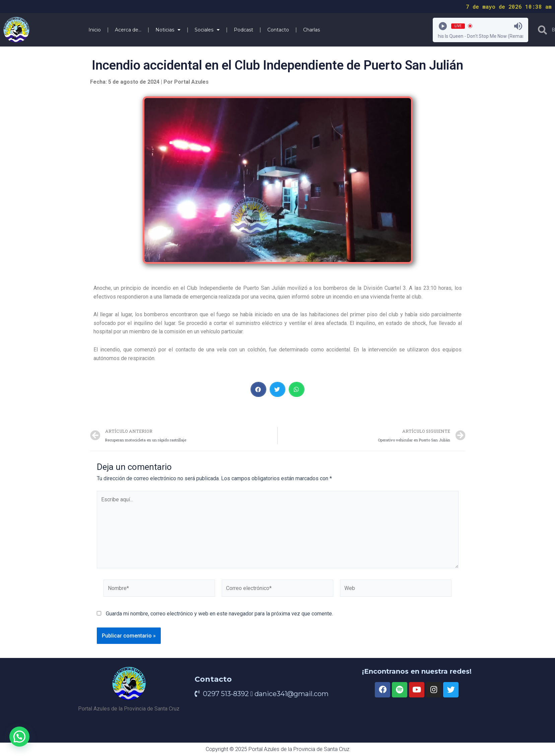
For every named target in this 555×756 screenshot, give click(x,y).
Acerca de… (128, 30)
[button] (258, 389)
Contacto (278, 30)
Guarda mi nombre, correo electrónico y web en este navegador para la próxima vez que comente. (219, 614)
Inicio (95, 30)
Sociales (207, 30)
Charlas (311, 30)
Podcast (244, 30)
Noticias (168, 30)
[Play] (443, 26)
